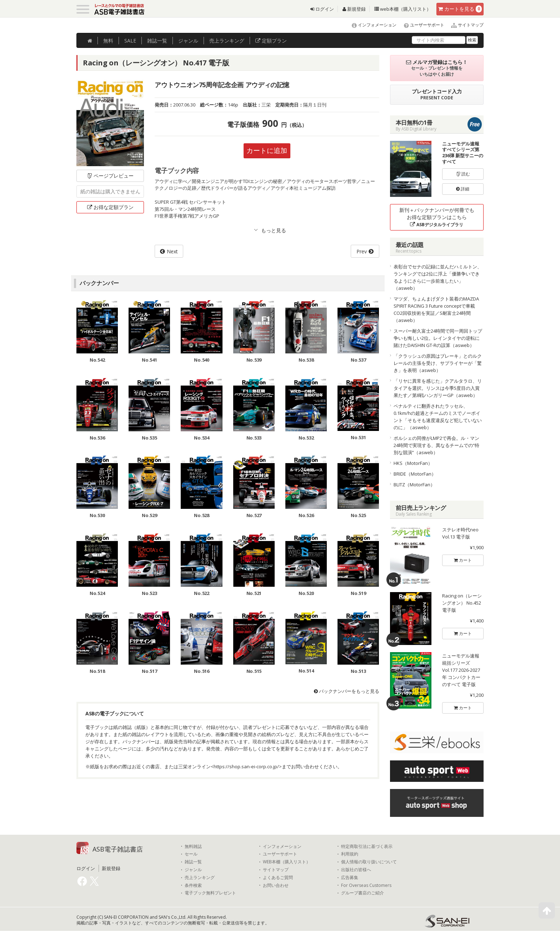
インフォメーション (371, 25)
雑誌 (157, 41)
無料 (108, 41)
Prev (362, 252)
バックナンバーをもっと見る (347, 691)
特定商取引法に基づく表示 (367, 847)
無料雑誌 (193, 847)
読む (463, 174)
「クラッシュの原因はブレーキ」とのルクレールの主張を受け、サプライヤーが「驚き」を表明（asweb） (438, 363)
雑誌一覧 (193, 862)
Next (172, 252)
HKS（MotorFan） (413, 463)
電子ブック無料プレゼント (210, 893)
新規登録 (354, 9)
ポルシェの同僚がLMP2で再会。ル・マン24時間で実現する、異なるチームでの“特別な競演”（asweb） (436, 445)
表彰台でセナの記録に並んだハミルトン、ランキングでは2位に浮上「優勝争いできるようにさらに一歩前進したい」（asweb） (438, 277)
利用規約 (350, 854)
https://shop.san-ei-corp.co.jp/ (246, 767)
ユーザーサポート (421, 25)
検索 (472, 40)
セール (191, 854)
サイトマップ (464, 25)
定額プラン (271, 41)
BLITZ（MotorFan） (414, 485)
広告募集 (350, 878)
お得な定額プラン (110, 207)
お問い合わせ (276, 885)
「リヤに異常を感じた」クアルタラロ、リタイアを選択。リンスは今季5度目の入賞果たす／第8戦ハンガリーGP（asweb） (438, 388)
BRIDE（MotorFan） (415, 474)
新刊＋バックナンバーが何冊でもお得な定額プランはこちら (437, 217)
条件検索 (193, 885)
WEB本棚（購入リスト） (287, 862)
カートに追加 (267, 151)
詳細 (463, 189)
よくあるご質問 (278, 878)
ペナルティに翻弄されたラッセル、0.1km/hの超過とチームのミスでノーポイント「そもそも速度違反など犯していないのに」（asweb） (438, 417)
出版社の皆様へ (356, 870)
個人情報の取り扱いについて (369, 862)
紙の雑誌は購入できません (110, 191)
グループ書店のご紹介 (362, 893)
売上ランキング (200, 878)
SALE (130, 41)
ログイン (322, 9)
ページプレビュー (110, 176)
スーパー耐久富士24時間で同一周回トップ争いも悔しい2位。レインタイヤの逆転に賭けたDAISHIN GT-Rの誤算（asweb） (438, 338)
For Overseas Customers (366, 885)
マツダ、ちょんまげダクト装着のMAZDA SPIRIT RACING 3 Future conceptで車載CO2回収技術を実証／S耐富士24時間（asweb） (436, 309)
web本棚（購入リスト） (403, 9)
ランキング (227, 41)
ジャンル (188, 41)
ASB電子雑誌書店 (118, 849)
